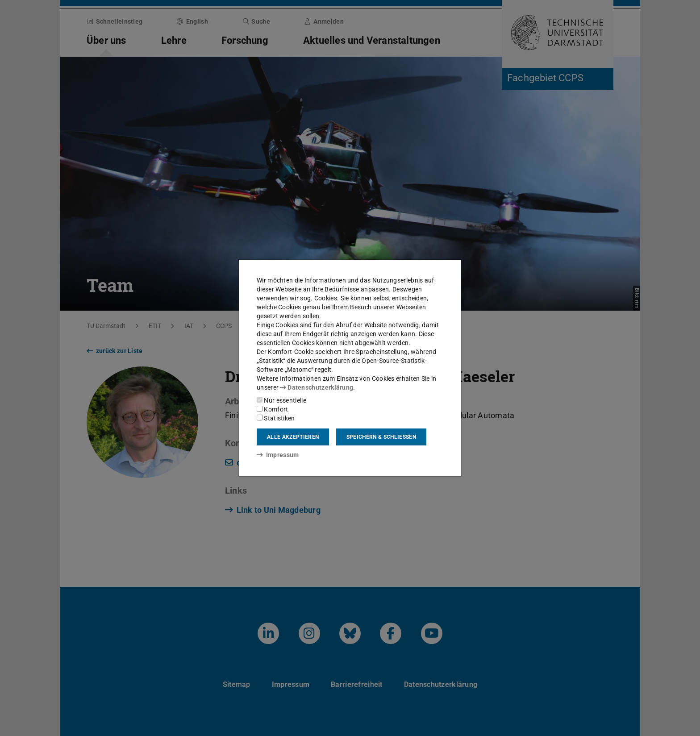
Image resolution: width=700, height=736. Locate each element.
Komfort (272, 409)
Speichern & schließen (381, 437)
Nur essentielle (281, 400)
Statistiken (276, 418)
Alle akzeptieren (293, 437)
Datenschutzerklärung (317, 387)
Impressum (278, 455)
